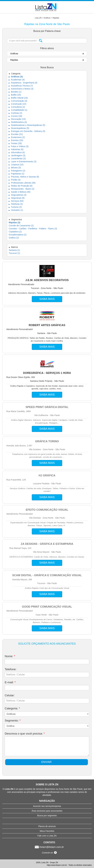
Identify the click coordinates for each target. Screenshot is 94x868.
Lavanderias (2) (17, 158)
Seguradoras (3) (17, 195)
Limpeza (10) (16, 165)
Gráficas (47, 18)
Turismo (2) (15, 207)
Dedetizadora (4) (18, 122)
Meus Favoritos (47, 831)
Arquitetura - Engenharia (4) (23, 83)
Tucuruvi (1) (14, 253)
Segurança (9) (17, 198)
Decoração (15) (17, 119)
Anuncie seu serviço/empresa (47, 806)
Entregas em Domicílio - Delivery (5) (27, 131)
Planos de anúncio (47, 826)
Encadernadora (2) (18, 235)
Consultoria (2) (17, 107)
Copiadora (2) (15, 232)
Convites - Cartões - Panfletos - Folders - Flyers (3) (33, 229)
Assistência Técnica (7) (21, 86)
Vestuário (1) (16, 210)
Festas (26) (15, 143)
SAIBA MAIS (47, 299)
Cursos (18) (15, 116)
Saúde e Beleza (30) (20, 192)
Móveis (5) (15, 168)
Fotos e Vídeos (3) (19, 146)
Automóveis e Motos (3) (21, 89)
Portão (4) (15, 180)
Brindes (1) (15, 92)
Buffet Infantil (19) (18, 98)
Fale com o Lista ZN (47, 836)
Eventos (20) (16, 140)
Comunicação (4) (18, 101)
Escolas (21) (16, 134)
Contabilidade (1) (18, 110)
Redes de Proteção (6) (21, 186)
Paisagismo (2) (17, 171)
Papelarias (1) (16, 174)
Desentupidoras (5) (19, 128)
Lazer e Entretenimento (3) (22, 162)
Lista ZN (38, 18)
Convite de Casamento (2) (21, 226)
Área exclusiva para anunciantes (47, 811)
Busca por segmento (47, 816)
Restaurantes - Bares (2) (21, 189)
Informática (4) (17, 152)
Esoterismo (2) (17, 137)
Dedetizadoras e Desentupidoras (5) (27, 125)
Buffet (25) (15, 95)
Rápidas (56, 18)
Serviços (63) (16, 201)
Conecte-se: (49, 853)
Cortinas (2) (15, 113)
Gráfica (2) (14, 238)
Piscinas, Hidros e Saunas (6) (24, 177)
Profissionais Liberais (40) (22, 183)
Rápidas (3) (14, 222)
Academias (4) (17, 80)
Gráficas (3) (16, 77)
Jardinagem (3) (17, 155)
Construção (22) (17, 104)
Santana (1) (14, 250)
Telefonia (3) (16, 204)
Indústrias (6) (16, 149)
